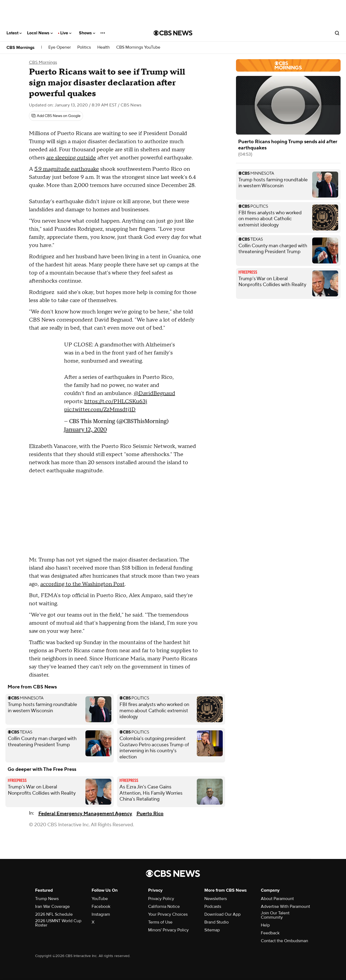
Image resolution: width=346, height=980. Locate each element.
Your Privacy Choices (168, 914)
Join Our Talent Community (275, 915)
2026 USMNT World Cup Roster (58, 923)
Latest (14, 33)
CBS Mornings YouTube (138, 47)
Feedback (270, 933)
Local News (40, 33)
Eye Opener (60, 47)
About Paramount (277, 899)
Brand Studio (217, 922)
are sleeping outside (71, 158)
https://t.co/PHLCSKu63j (116, 402)
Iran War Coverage (52, 907)
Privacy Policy (161, 899)
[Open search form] (337, 33)
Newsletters (216, 899)
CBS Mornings (21, 48)
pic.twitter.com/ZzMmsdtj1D (100, 410)
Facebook (101, 907)
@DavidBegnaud (154, 393)
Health (104, 47)
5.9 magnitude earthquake (67, 169)
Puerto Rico (150, 814)
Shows (87, 33)
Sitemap (212, 930)
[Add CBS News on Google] (56, 116)
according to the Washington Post (82, 584)
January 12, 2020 (85, 429)
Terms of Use (160, 922)
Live (66, 33)
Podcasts (213, 907)
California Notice (164, 907)
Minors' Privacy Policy (168, 930)
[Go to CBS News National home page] (173, 33)
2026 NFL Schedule (54, 914)
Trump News (47, 899)
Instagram (101, 914)
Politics (84, 47)
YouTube (100, 899)
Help (265, 925)
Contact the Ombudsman (285, 941)
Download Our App (222, 914)
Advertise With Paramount (285, 907)
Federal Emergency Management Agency (85, 814)
